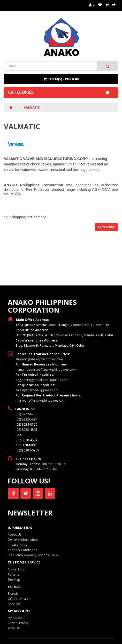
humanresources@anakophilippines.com (46, 369)
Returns (13, 574)
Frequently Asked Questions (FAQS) (33, 555)
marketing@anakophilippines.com (41, 400)
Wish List (14, 628)
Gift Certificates (19, 599)
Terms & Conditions (22, 550)
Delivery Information (23, 540)
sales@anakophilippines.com (37, 390)
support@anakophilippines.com (39, 359)
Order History (18, 623)
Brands (13, 594)
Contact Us (16, 569)
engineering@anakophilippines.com (42, 380)
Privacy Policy (18, 545)
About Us (15, 534)
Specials (14, 604)
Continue (106, 227)
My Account (16, 618)
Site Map (14, 580)
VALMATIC (32, 108)
